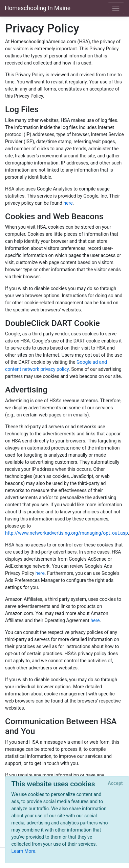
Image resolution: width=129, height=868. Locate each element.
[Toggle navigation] (116, 8)
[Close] (115, 784)
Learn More (24, 851)
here (68, 203)
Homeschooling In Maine (38, 8)
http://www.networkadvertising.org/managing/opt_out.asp (67, 533)
